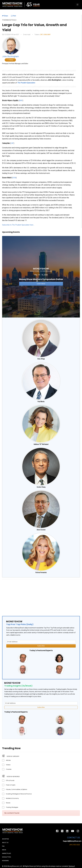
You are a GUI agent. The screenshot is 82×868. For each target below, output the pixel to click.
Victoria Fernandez (41, 573)
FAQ (3, 846)
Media (4, 850)
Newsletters (7, 857)
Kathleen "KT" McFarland (41, 444)
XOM (45, 35)
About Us (5, 843)
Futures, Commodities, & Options (17, 789)
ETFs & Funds (10, 780)
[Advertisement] (41, 596)
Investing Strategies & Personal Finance (19, 794)
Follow (10, 60)
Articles (8, 760)
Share (5, 16)
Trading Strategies (12, 807)
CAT (41, 35)
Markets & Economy (12, 798)
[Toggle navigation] (78, 5)
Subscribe (41, 646)
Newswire (5, 861)
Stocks (8, 803)
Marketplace (7, 853)
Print (13, 16)
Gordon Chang (41, 487)
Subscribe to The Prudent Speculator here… (18, 225)
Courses (9, 769)
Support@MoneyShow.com (72, 841)
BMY (49, 35)
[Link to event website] (41, 277)
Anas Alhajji (41, 359)
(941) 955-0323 (75, 845)
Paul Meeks (41, 402)
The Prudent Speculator (26, 83)
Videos (8, 765)
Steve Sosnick (41, 530)
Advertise (5, 839)
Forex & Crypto (11, 785)
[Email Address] (41, 642)
